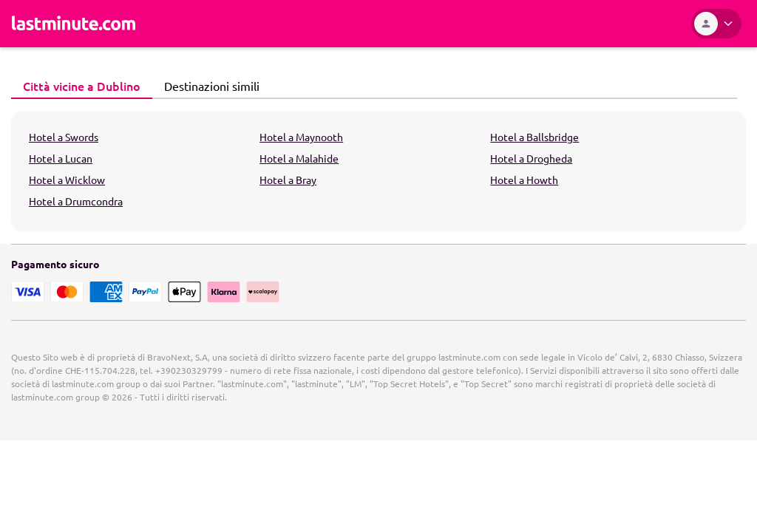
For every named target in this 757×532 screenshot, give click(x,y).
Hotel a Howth (524, 180)
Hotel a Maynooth (301, 137)
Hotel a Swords (64, 137)
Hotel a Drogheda (531, 158)
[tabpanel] (378, 171)
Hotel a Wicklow (67, 180)
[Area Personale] (716, 24)
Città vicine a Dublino (78, 86)
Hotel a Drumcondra (76, 201)
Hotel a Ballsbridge (534, 137)
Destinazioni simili (208, 86)
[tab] (82, 86)
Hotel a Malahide (299, 158)
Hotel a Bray (288, 180)
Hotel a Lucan (61, 158)
